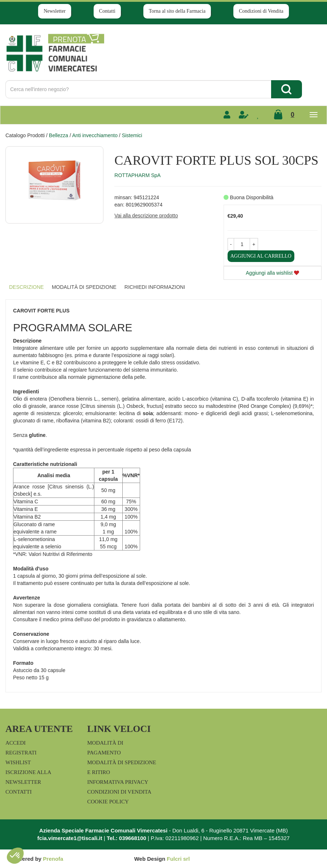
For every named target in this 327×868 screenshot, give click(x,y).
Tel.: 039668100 (126, 838)
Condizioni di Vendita (261, 11)
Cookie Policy (108, 802)
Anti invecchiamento (95, 135)
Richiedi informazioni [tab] (155, 287)
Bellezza (59, 135)
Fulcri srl (178, 859)
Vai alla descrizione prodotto (146, 216)
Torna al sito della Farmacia (177, 11)
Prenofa (53, 859)
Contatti (107, 11)
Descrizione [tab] (26, 287)
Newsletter (55, 11)
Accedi (16, 743)
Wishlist (18, 762)
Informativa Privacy (118, 782)
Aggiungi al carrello (261, 256)
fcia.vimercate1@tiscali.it (70, 838)
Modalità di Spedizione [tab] (84, 287)
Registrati (21, 753)
